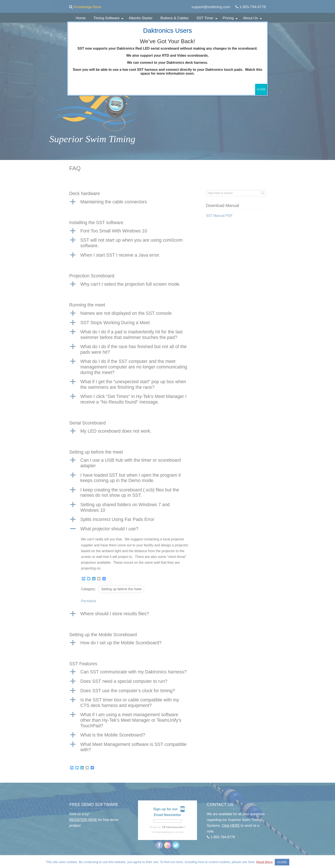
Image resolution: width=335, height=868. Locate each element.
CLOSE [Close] (261, 89)
